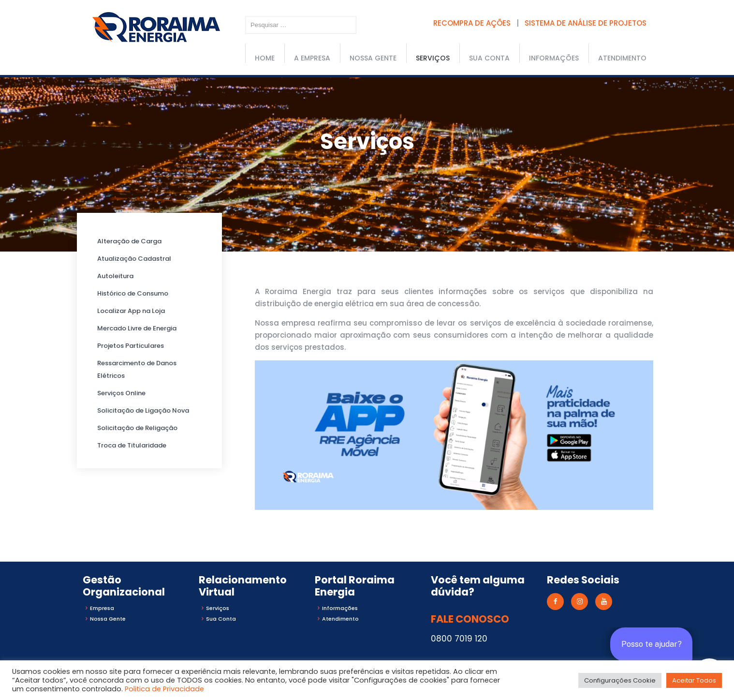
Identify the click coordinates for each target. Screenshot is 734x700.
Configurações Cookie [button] (620, 680)
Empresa (102, 608)
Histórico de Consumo (133, 293)
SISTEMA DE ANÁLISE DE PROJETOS (586, 23)
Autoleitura (115, 276)
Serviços (433, 58)
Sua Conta (221, 619)
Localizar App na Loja (131, 311)
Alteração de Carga (129, 241)
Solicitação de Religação (137, 428)
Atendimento (622, 58)
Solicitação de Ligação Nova (143, 410)
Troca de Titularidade (132, 445)
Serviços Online (121, 393)
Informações (554, 58)
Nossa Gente (373, 58)
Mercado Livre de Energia (137, 328)
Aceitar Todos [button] (694, 680)
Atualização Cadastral (134, 259)
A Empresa (312, 58)
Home (265, 58)
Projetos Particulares (131, 346)
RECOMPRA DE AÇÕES (472, 23)
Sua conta (489, 58)
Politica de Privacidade (164, 689)
